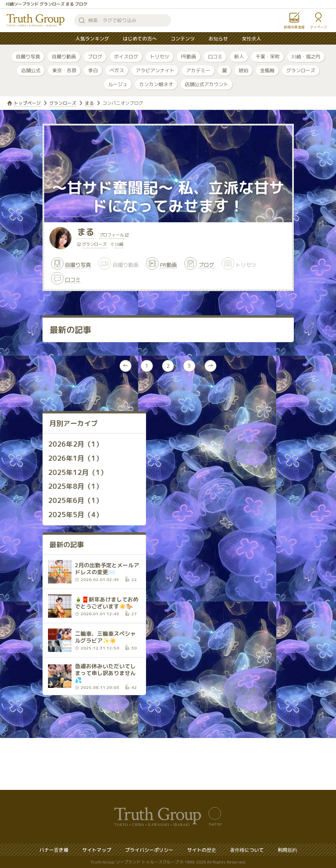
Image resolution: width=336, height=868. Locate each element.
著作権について (247, 850)
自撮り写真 (28, 57)
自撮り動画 (64, 57)
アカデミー (198, 70)
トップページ (27, 103)
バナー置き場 (54, 850)
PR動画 (189, 57)
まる (89, 103)
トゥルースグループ (36, 20)
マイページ (318, 27)
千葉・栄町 (268, 57)
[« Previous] (125, 367)
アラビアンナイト (155, 70)
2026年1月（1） (75, 459)
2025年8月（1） (75, 487)
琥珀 (243, 70)
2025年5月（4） (75, 514)
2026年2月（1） (75, 445)
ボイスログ (126, 57)
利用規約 (287, 850)
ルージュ (118, 84)
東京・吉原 (64, 70)
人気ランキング (92, 39)
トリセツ (160, 57)
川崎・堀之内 (306, 57)
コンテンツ (183, 39)
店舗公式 (31, 70)
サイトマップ (97, 850)
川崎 (119, 245)
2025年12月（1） (78, 473)
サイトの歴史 (202, 850)
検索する (82, 20)
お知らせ (218, 39)
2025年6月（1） (75, 501)
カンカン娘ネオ (156, 84)
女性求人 (251, 39)
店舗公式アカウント (207, 84)
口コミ (215, 57)
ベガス (117, 70)
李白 (93, 70)
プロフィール (112, 236)
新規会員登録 (294, 27)
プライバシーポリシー (149, 850)
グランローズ (301, 70)
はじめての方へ (140, 39)
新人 (239, 57)
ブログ (95, 57)
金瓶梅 (267, 70)
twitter (215, 823)
